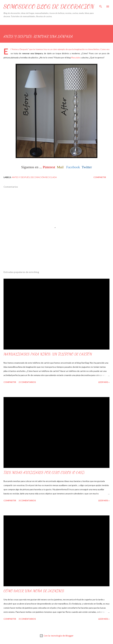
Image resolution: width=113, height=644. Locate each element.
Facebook (73, 167)
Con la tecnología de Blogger (56, 636)
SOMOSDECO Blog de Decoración (49, 6)
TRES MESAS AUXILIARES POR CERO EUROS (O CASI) (44, 473)
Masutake (76, 57)
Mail (60, 167)
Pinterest (49, 167)
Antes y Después (21, 177)
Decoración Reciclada (44, 177)
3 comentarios (27, 500)
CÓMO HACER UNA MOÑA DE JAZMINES (34, 591)
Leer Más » (104, 382)
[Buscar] (101, 5)
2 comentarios (27, 382)
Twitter (87, 167)
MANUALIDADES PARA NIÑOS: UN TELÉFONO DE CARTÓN (48, 354)
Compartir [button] (100, 177)
